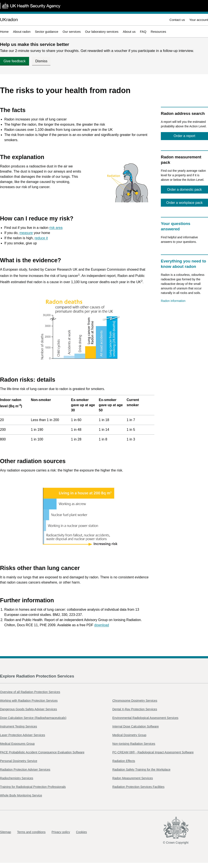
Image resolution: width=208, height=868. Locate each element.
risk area (56, 228)
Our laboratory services (102, 32)
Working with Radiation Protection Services (29, 701)
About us (129, 32)
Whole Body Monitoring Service (21, 795)
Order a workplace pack (184, 203)
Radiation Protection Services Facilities (138, 787)
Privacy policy (61, 832)
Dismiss (41, 61)
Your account (199, 20)
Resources (158, 32)
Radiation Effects (124, 761)
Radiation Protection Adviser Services (25, 770)
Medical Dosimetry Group (129, 735)
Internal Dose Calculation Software (136, 726)
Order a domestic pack (184, 190)
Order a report (184, 136)
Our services (72, 32)
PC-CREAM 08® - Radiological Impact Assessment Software (153, 752)
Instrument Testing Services (19, 726)
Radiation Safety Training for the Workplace (141, 770)
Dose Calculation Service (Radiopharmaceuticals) (33, 718)
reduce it (41, 238)
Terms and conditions (31, 832)
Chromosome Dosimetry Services (135, 701)
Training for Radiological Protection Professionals (33, 787)
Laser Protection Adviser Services (23, 735)
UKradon (9, 20)
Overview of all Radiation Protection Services (30, 692)
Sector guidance (47, 32)
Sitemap (5, 832)
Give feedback (14, 61)
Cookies (81, 832)
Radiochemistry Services (17, 778)
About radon (22, 32)
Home (4, 32)
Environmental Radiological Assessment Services (145, 718)
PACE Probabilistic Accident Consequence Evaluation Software (42, 752)
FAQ (143, 32)
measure (26, 233)
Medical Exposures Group (17, 744)
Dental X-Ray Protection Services (135, 709)
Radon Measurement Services (133, 778)
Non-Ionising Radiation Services (134, 744)
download (102, 625)
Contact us (177, 20)
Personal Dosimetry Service (19, 761)
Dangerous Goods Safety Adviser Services (29, 709)
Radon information (173, 301)
